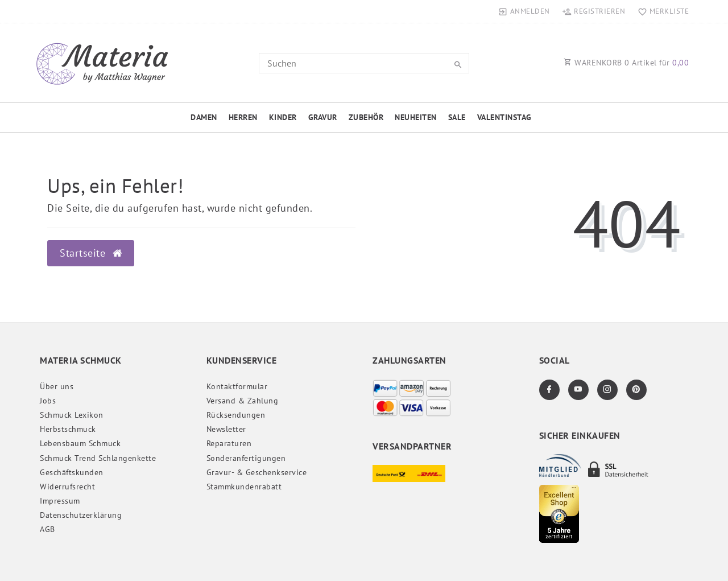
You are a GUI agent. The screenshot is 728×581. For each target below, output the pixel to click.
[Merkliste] (661, 11)
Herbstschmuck (68, 429)
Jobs (48, 401)
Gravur (323, 117)
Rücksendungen (236, 415)
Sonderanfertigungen (246, 458)
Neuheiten (416, 117)
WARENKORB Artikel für (626, 63)
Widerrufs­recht (67, 487)
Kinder (283, 117)
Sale (457, 117)
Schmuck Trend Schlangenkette (98, 458)
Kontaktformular (237, 386)
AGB (47, 529)
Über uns (57, 386)
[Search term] (364, 63)
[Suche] (458, 65)
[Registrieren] (594, 11)
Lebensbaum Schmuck (80, 443)
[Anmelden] (524, 11)
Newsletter (226, 429)
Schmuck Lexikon (72, 415)
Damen (204, 117)
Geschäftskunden (72, 472)
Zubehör (366, 117)
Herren (243, 117)
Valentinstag (504, 117)
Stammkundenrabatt (244, 487)
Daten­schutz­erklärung (81, 515)
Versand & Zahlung (243, 401)
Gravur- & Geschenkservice (257, 472)
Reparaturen (229, 443)
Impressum (60, 501)
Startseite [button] (91, 253)
